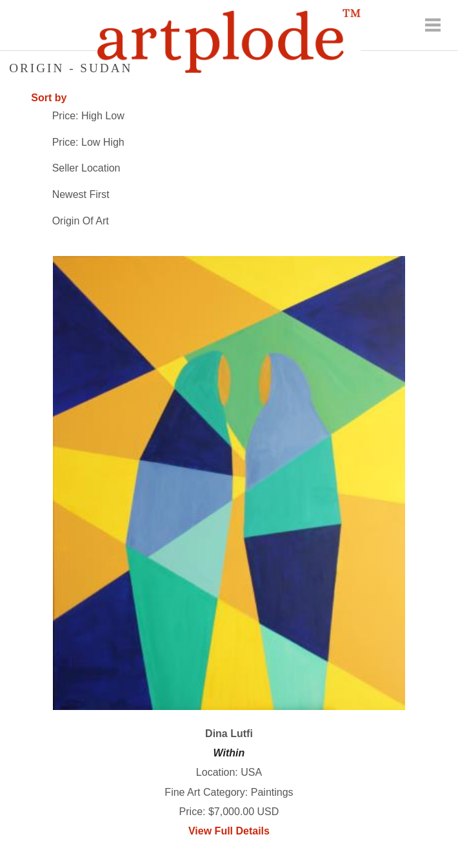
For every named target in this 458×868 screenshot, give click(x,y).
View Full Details (229, 831)
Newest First (81, 194)
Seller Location (86, 168)
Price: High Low (88, 116)
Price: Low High (88, 142)
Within (229, 753)
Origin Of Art (81, 221)
